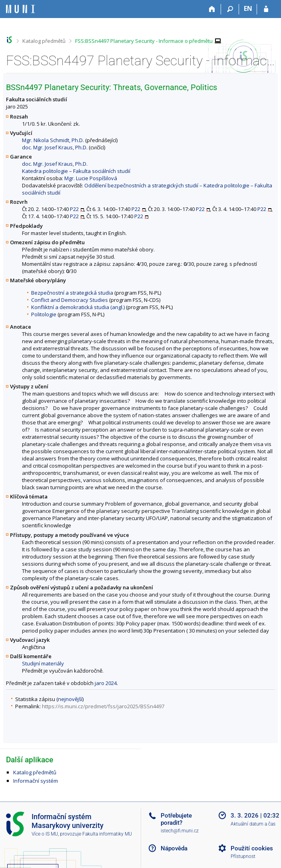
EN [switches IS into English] (248, 8)
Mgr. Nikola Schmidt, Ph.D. (53, 140)
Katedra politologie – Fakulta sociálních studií (76, 171)
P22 (74, 209)
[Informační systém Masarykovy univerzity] (20, 9)
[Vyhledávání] (230, 9)
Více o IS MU (45, 834)
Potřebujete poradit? (176, 819)
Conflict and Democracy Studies (70, 300)
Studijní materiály (43, 663)
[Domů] (212, 9)
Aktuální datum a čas (253, 824)
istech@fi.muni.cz (180, 831)
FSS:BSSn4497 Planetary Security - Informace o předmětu (144, 41)
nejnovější (70, 699)
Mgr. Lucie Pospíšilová (91, 178)
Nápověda (174, 848)
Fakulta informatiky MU (107, 834)
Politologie (44, 314)
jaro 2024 (106, 683)
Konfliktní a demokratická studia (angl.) (78, 307)
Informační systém (36, 781)
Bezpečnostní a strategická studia (72, 293)
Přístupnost (243, 856)
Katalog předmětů (44, 41)
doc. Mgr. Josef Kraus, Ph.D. (55, 147)
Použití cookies (252, 848)
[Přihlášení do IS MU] (266, 9)
